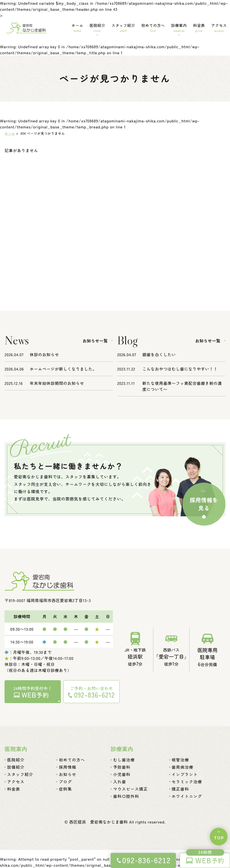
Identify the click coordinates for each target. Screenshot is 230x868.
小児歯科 (122, 774)
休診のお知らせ (44, 354)
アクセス (219, 28)
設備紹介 (16, 767)
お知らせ (67, 774)
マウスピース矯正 (130, 789)
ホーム (77, 28)
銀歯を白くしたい (159, 354)
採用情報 (67, 767)
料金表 (199, 28)
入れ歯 (120, 782)
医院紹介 (97, 28)
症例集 (65, 789)
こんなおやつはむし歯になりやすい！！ (180, 369)
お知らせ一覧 (95, 341)
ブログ (65, 782)
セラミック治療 (187, 782)
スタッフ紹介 (123, 28)
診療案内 (179, 28)
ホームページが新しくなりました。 (63, 369)
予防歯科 (122, 767)
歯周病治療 (182, 767)
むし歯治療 (124, 760)
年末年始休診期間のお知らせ (57, 383)
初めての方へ (153, 28)
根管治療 (180, 760)
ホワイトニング (187, 796)
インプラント (185, 774)
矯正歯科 (180, 789)
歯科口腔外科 (126, 796)
